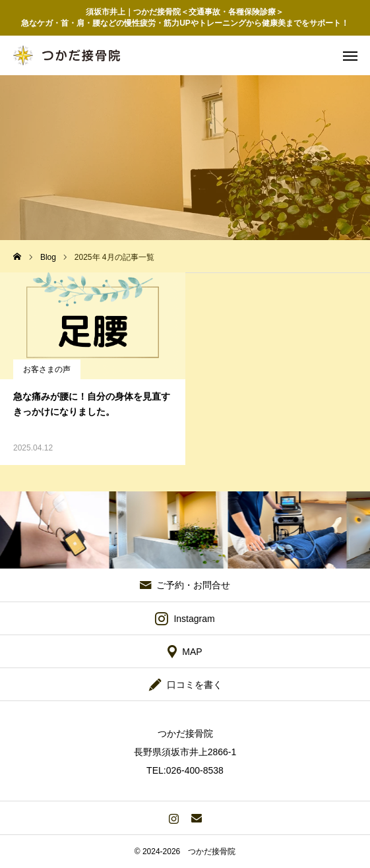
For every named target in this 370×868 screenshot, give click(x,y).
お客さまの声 (47, 369)
